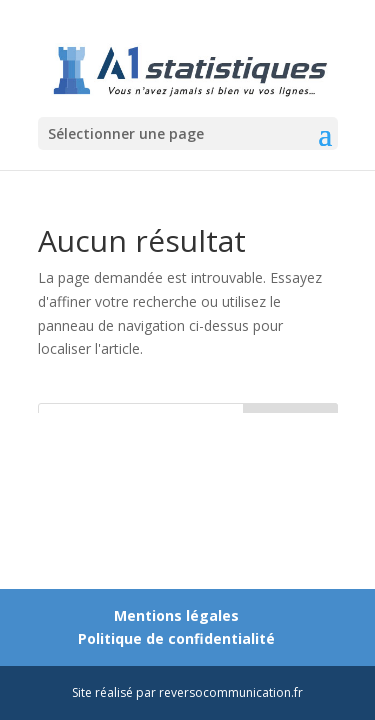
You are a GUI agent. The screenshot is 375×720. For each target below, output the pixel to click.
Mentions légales (176, 615)
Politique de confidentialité (176, 638)
